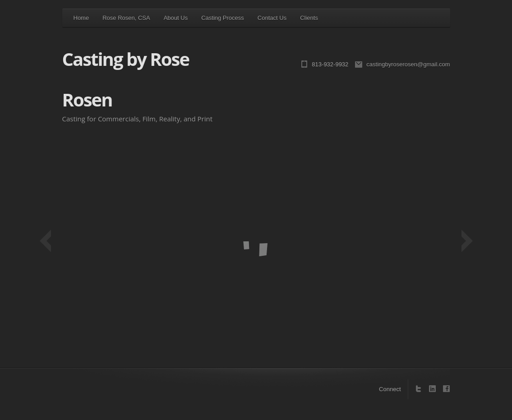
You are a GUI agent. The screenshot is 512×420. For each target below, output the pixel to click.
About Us (176, 18)
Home (81, 18)
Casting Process (223, 18)
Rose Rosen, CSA (126, 18)
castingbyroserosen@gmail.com (408, 64)
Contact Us (272, 18)
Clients (309, 18)
